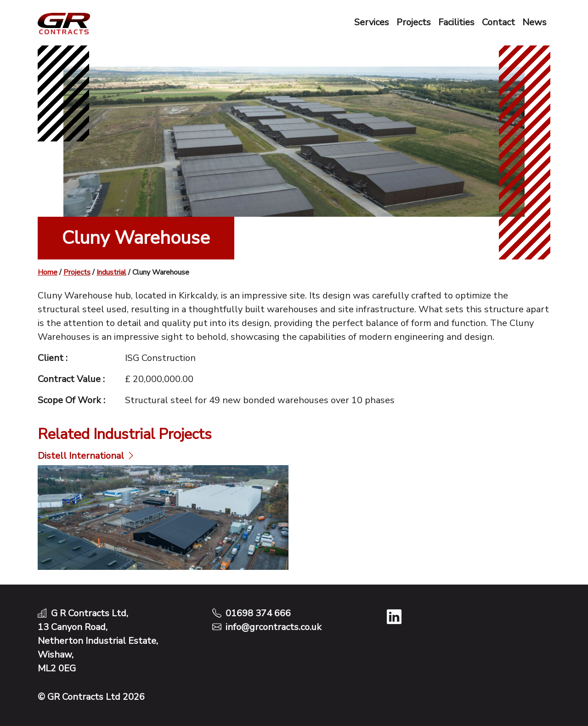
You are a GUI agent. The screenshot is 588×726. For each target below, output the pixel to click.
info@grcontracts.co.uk (274, 627)
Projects (414, 22)
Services (372, 22)
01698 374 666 (258, 613)
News (534, 22)
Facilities (456, 22)
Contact (498, 22)
